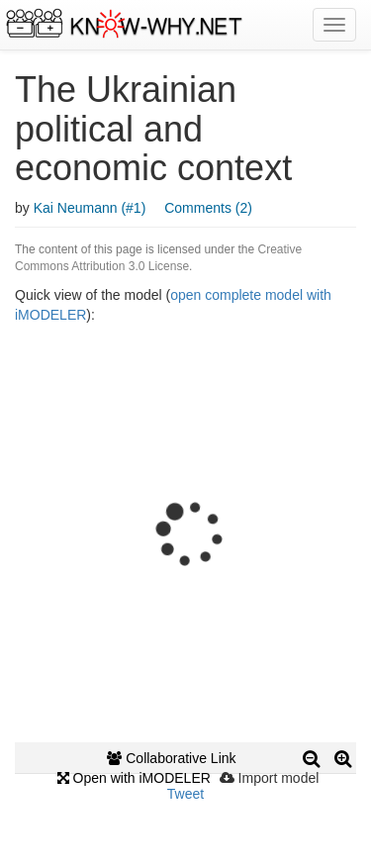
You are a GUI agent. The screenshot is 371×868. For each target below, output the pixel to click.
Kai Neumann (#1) (90, 208)
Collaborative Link (171, 758)
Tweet (185, 794)
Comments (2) (208, 208)
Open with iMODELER (134, 778)
